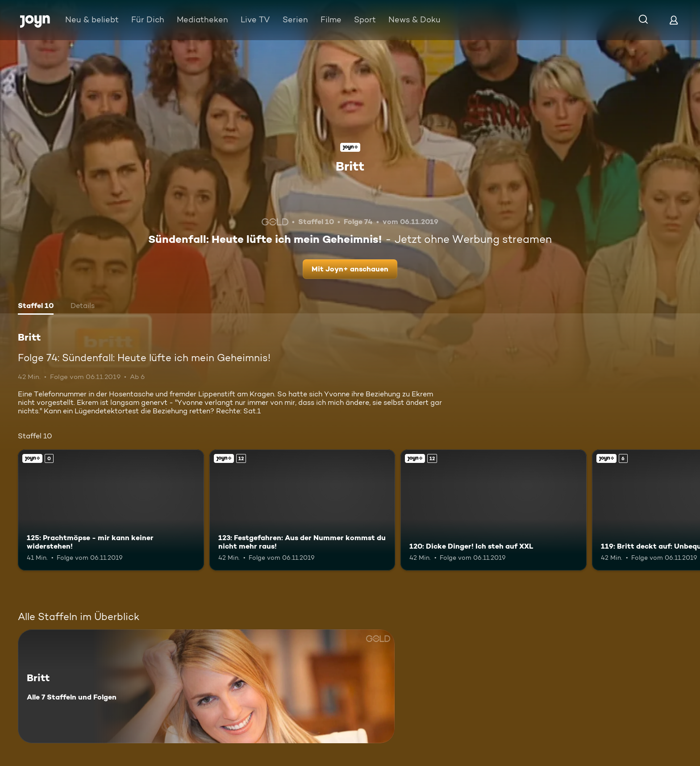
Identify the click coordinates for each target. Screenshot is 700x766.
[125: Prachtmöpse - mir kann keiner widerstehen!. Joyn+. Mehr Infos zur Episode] (111, 510)
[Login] (674, 20)
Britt (350, 166)
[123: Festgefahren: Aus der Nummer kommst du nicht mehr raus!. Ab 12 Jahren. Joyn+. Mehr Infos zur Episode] (302, 510)
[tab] (36, 307)
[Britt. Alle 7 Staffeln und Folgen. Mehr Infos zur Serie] (206, 686)
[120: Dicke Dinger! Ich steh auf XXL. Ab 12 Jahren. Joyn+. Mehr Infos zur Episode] (494, 510)
